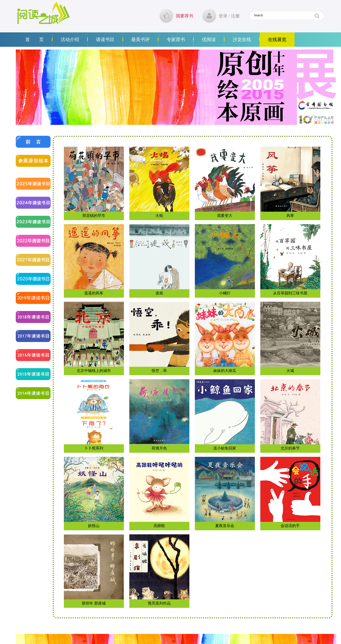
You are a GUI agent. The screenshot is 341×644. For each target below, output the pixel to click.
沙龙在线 (242, 40)
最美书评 (140, 40)
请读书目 (105, 40)
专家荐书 (176, 40)
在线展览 (277, 40)
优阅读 (209, 40)
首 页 (35, 40)
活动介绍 (70, 40)
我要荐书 (184, 16)
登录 (223, 16)
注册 (235, 16)
